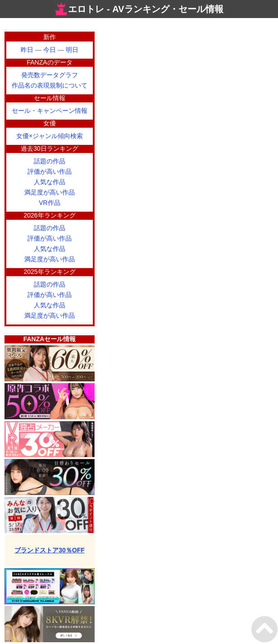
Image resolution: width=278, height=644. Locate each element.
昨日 (27, 50)
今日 (50, 50)
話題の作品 (50, 161)
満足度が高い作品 (50, 192)
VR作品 (49, 203)
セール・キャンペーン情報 (50, 111)
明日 (72, 50)
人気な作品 (50, 182)
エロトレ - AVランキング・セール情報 (139, 9)
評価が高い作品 (50, 171)
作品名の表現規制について (50, 85)
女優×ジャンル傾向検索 (50, 136)
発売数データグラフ (50, 75)
